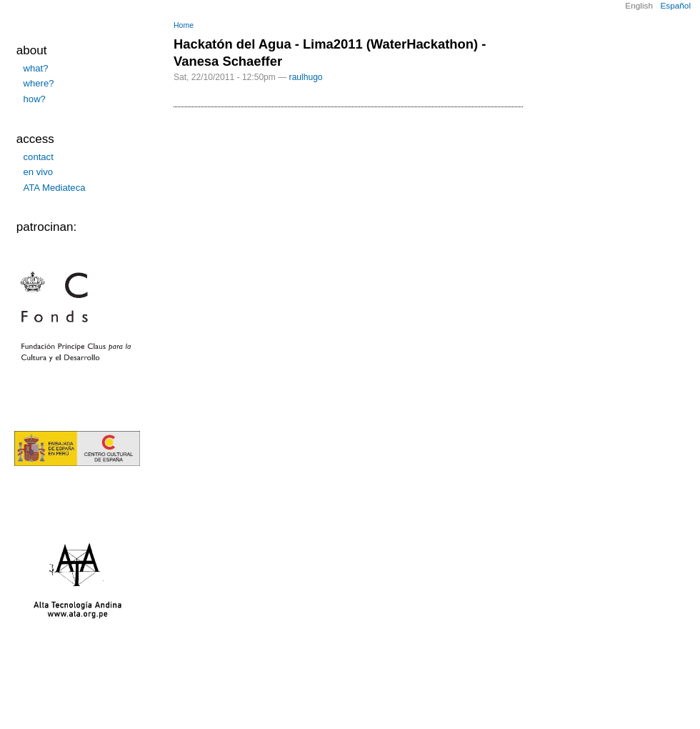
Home (184, 25)
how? (35, 99)
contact (39, 157)
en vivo (39, 172)
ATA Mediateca (55, 188)
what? (36, 68)
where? (39, 83)
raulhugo (306, 77)
